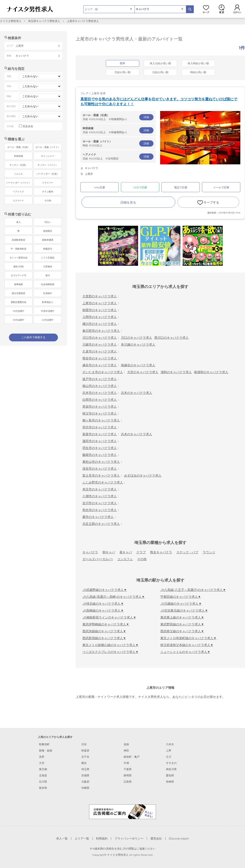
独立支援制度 (18, 293)
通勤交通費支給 (18, 302)
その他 (142, 559)
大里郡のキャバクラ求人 (100, 296)
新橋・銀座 (46, 750)
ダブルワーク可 (18, 275)
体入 (18, 222)
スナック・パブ (187, 552)
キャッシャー (48, 156)
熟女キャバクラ (161, 552)
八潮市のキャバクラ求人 (100, 496)
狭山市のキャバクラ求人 (100, 386)
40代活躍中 (18, 311)
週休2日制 (18, 267)
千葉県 (128, 769)
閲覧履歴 (222, 9)
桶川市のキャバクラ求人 (100, 324)
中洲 (126, 763)
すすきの (171, 763)
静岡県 (128, 775)
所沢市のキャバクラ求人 (100, 427)
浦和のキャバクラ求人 (176, 372)
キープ (206, 9)
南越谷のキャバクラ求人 (138, 365)
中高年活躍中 (48, 311)
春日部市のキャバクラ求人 (101, 331)
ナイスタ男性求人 (11, 21)
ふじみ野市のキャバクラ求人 (103, 482)
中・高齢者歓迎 (18, 249)
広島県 (128, 782)
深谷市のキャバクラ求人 (100, 469)
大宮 (42, 763)
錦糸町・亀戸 (132, 757)
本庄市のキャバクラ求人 (100, 489)
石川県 (43, 782)
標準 (122, 63)
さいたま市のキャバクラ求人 (103, 372)
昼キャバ (126, 552)
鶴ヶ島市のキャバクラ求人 (101, 420)
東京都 (43, 769)
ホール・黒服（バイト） (48, 147)
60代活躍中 (48, 320)
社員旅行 (48, 293)
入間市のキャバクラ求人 (100, 317)
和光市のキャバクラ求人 (100, 510)
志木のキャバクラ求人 (137, 393)
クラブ (141, 552)
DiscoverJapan (179, 838)
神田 (126, 750)
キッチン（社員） (18, 165)
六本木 (170, 744)
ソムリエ (18, 174)
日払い (48, 222)
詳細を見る (128, 202)
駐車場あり (48, 302)
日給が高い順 (160, 72)
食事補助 (18, 284)
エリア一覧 (82, 838)
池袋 (126, 744)
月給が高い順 (122, 72)
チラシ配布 (48, 192)
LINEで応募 (140, 187)
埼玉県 (85, 769)
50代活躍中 (18, 320)
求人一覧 (62, 838)
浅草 (42, 757)
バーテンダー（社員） (48, 174)
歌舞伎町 (44, 744)
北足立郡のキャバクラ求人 (101, 524)
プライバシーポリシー (129, 838)
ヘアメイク (18, 192)
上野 (169, 750)
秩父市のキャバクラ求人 (100, 413)
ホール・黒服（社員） (18, 147)
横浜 (84, 763)
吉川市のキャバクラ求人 (100, 503)
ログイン (237, 9)
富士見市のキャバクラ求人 (101, 475)
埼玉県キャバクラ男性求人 (44, 21)
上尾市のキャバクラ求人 (100, 303)
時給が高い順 (198, 72)
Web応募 (99, 187)
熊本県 (43, 788)
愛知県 (170, 775)
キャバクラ (90, 552)
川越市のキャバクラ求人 (100, 344)
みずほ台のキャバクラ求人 (143, 475)
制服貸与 (48, 249)
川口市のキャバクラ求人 (100, 338)
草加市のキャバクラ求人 (100, 407)
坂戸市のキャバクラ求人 (100, 379)
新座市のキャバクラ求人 (100, 434)
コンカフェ (125, 559)
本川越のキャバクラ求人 (138, 344)
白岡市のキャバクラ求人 (100, 400)
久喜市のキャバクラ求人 (100, 351)
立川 (169, 757)
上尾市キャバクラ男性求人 (83, 21)
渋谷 (84, 744)
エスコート (18, 200)
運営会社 (156, 838)
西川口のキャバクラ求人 (171, 338)
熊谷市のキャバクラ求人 (100, 358)
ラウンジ (209, 552)
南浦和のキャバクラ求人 (211, 372)
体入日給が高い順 (160, 63)
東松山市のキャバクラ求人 (101, 462)
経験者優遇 (48, 240)
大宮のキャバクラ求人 (143, 372)
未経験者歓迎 (18, 240)
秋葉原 (85, 750)
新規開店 (48, 231)
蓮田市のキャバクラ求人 (100, 441)
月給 (118, 117)
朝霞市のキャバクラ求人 (100, 310)
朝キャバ (109, 552)
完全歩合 (28, 126)
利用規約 (102, 838)
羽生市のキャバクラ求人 (100, 448)
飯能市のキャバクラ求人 (100, 455)
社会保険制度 (48, 284)
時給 (118, 143)
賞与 (48, 275)
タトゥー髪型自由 (18, 258)
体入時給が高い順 (198, 63)
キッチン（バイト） (48, 165)
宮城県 (85, 775)
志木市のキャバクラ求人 (100, 393)
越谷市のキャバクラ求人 (100, 365)
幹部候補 (18, 156)
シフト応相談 (48, 258)
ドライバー (48, 183)
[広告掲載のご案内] (122, 811)
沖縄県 (85, 788)
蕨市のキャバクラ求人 (98, 517)
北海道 (43, 775)
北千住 (85, 757)
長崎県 (170, 782)
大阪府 (85, 782)
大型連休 (48, 267)
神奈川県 (171, 769)
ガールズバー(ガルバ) (98, 559)
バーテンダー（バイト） (18, 183)
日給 (118, 156)
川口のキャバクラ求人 (137, 338)
